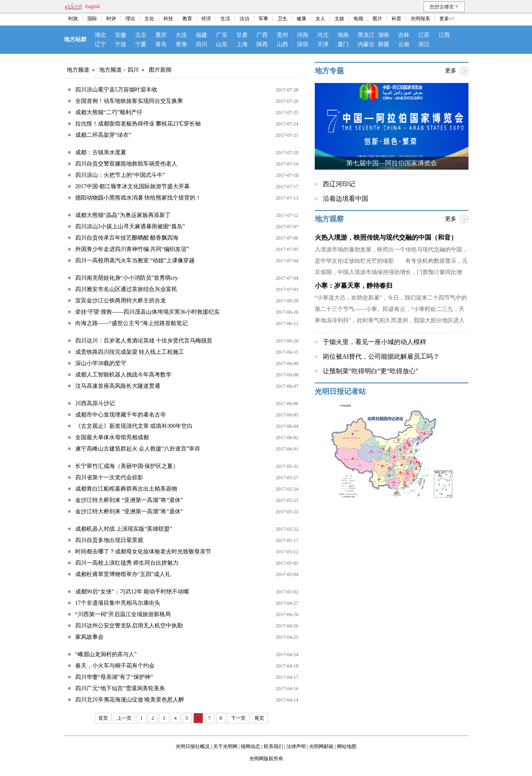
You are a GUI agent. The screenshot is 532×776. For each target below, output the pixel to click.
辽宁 (100, 44)
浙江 (424, 44)
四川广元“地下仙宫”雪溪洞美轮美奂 (120, 688)
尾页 (259, 718)
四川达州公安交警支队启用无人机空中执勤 (129, 626)
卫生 (282, 19)
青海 (181, 44)
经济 (206, 19)
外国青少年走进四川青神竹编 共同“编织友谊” (132, 249)
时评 (111, 19)
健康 (301, 19)
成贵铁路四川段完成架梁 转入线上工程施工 (130, 352)
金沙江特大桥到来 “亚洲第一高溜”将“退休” (129, 500)
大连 (181, 35)
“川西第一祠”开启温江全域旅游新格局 (123, 614)
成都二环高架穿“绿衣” (103, 135)
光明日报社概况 (193, 746)
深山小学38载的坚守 (101, 363)
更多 (451, 71)
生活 (225, 19)
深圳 (303, 44)
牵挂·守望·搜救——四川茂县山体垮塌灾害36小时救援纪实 (147, 312)
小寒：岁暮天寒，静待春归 (354, 286)
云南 (404, 44)
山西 (282, 44)
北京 (141, 35)
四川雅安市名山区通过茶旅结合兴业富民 (126, 289)
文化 (149, 19)
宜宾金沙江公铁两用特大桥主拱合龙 (121, 301)
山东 (222, 44)
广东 (222, 35)
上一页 (124, 718)
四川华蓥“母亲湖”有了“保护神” (114, 677)
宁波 (121, 44)
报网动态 (250, 746)
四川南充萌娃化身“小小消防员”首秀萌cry (127, 278)
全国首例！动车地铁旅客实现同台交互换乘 (129, 101)
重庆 (161, 35)
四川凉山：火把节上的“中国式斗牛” (120, 175)
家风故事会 (89, 637)
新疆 (384, 44)
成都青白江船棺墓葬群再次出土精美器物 (126, 489)
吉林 (404, 35)
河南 (303, 35)
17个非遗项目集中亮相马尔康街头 (118, 603)
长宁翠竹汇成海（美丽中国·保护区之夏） (127, 466)
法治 (244, 19)
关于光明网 (225, 746)
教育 (187, 19)
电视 (358, 19)
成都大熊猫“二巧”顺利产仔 (109, 112)
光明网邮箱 (321, 746)
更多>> (447, 19)
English (93, 6)
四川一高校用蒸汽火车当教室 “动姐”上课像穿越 (135, 260)
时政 (73, 19)
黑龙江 (366, 35)
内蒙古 (366, 44)
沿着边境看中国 (345, 199)
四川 (201, 44)
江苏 (424, 35)
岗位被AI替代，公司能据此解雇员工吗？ (381, 356)
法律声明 (296, 746)
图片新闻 (160, 70)
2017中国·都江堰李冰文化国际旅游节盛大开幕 (133, 186)
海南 (343, 35)
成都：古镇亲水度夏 (101, 152)
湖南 (384, 35)
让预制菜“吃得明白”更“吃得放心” (371, 371)
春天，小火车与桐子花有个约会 (115, 666)
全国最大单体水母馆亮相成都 (112, 437)
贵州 (282, 35)
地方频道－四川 (119, 70)
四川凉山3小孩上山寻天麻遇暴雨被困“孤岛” (130, 226)
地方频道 (78, 70)
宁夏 (141, 44)
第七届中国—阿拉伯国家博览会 (392, 163)
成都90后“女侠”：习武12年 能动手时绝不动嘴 (132, 592)
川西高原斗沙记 (95, 403)
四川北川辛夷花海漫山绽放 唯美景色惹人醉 (130, 700)
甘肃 (242, 35)
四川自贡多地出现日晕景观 (109, 540)
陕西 (262, 44)
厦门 (343, 44)
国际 (92, 19)
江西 (444, 35)
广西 (262, 35)
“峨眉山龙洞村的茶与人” (106, 654)
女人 (320, 19)
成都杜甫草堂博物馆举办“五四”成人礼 (123, 574)
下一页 (238, 718)
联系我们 (273, 746)
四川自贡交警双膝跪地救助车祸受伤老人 (126, 164)
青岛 (161, 44)
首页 (103, 718)
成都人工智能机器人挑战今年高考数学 (123, 375)
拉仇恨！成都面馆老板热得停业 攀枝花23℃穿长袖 (138, 124)
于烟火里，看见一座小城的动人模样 (375, 342)
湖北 (100, 35)
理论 (130, 19)
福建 (201, 35)
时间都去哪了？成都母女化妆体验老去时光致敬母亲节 (143, 552)
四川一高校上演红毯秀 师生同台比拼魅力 (127, 563)
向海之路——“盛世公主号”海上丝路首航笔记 (131, 323)
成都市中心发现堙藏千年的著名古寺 (121, 415)
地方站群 (75, 39)
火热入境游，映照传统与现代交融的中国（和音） (386, 237)
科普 (396, 19)
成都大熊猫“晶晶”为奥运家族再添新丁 (123, 215)
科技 (168, 19)
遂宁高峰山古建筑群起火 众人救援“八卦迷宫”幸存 (138, 449)
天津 (323, 44)
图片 (377, 19)
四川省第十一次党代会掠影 (109, 477)
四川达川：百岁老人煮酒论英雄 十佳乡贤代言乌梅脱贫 (144, 341)
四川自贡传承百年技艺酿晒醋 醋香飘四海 (127, 238)
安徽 (121, 35)
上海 (242, 44)
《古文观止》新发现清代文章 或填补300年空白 (134, 426)
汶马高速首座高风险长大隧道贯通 (118, 386)
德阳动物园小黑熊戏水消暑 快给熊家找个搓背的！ (138, 198)
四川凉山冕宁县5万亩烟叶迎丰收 (116, 90)
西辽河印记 (339, 184)
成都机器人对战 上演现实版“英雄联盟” (124, 529)
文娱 (339, 19)
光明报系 (420, 19)
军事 (263, 19)
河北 (323, 35)
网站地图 (347, 746)
